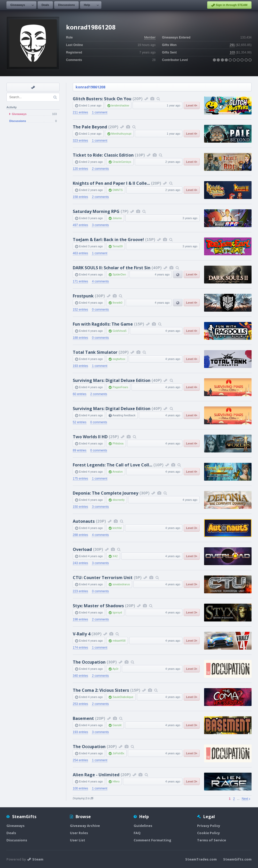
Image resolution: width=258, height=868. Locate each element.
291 (232, 45)
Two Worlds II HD (90, 437)
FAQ (137, 833)
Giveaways (18, 5)
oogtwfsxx (119, 359)
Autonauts (84, 521)
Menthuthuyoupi (121, 134)
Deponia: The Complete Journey (106, 493)
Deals (45, 5)
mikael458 (119, 641)
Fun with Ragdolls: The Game (103, 324)
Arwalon (118, 472)
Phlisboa (118, 443)
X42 (115, 556)
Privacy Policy (209, 826)
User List (78, 840)
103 (232, 52)
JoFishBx (118, 753)
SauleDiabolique (123, 697)
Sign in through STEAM (229, 5)
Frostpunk (83, 296)
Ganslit (117, 725)
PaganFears (120, 387)
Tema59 (118, 246)
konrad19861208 (90, 87)
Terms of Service (212, 840)
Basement (83, 718)
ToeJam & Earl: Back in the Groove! (108, 240)
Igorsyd (117, 612)
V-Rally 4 (82, 634)
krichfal (117, 528)
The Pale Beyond (90, 127)
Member (150, 37)
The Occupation (89, 662)
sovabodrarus (121, 584)
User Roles (79, 833)
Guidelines (143, 826)
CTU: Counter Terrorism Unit (103, 578)
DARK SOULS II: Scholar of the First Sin (112, 268)
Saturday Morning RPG (96, 211)
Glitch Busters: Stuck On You (102, 99)
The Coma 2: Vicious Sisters (101, 690)
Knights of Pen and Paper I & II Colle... (111, 183)
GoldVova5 (119, 331)
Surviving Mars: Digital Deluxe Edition (112, 380)
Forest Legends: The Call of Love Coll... (112, 465)
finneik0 (117, 303)
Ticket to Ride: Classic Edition (103, 155)
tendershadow (120, 105)
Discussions (66, 5)
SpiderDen (119, 274)
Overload (82, 549)
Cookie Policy (208, 833)
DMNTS (118, 190)
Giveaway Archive (85, 826)
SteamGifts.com (237, 859)
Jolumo (117, 218)
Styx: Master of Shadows (98, 606)
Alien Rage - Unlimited (96, 775)
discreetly (118, 500)
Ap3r (115, 669)
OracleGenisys (122, 162)
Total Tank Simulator (95, 352)
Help (87, 5)
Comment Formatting (152, 840)
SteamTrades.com (201, 859)
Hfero (116, 781)
